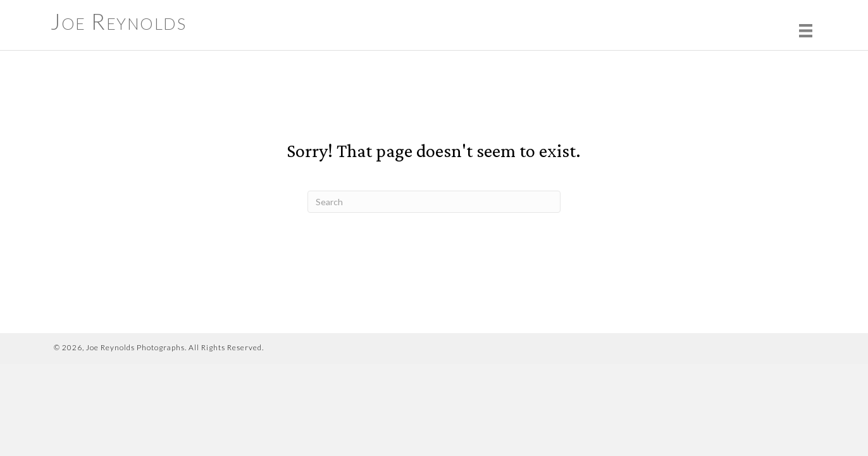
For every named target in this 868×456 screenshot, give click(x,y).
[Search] (434, 202)
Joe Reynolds (118, 21)
